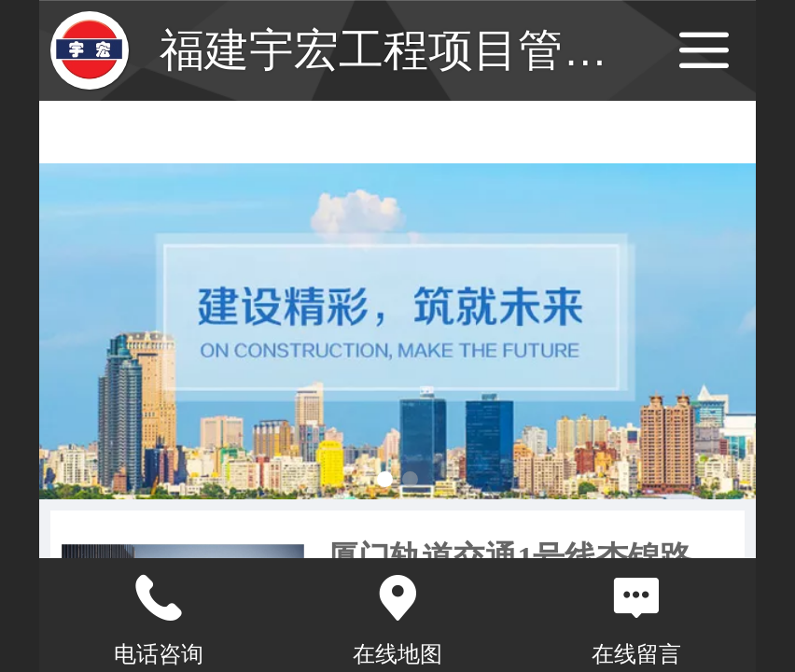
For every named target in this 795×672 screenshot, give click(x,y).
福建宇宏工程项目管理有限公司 (473, 50)
